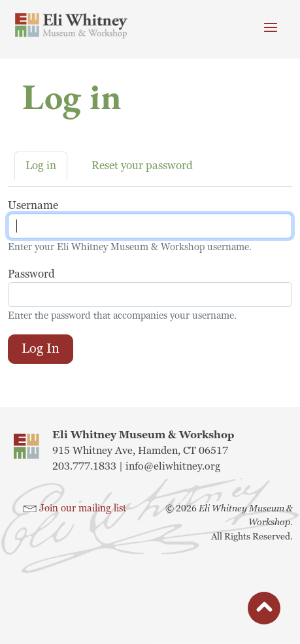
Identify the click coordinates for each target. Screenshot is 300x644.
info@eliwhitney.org (173, 466)
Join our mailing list (83, 508)
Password (31, 274)
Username (33, 205)
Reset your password (142, 166)
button (264, 611)
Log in (41, 166)
